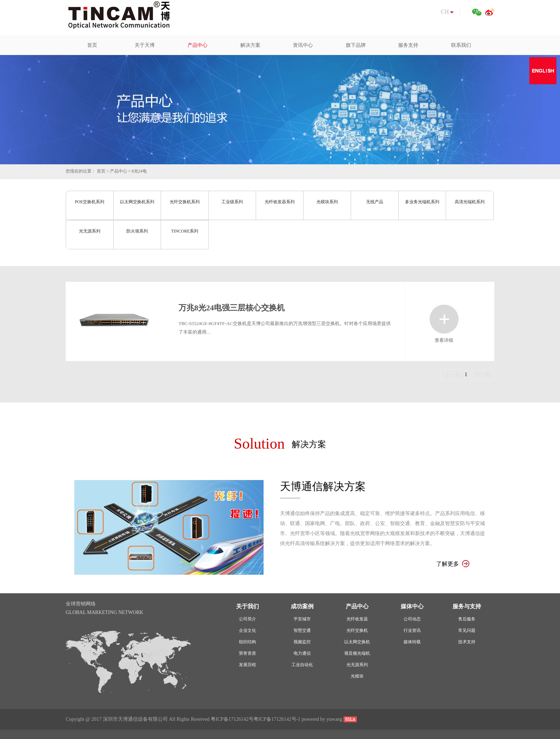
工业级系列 (232, 202)
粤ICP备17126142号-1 (277, 719)
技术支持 (467, 642)
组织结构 (247, 642)
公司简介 (247, 619)
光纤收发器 (357, 619)
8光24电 (139, 171)
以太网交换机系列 (137, 202)
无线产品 (375, 202)
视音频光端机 (357, 653)
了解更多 (453, 564)
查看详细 (444, 319)
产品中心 (119, 171)
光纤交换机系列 (185, 202)
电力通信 (302, 653)
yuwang (334, 719)
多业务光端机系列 (422, 202)
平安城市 (302, 619)
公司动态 (412, 619)
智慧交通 (302, 630)
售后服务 (467, 619)
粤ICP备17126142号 (232, 719)
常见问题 (467, 630)
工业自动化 (302, 665)
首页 (101, 171)
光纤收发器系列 (280, 202)
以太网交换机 (357, 642)
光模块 (357, 676)
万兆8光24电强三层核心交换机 (232, 308)
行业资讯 (412, 630)
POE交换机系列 (90, 202)
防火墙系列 (137, 231)
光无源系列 (90, 231)
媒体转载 (412, 642)
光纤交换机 (357, 630)
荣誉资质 (247, 653)
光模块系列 (327, 202)
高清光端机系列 (470, 202)
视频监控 (302, 642)
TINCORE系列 (185, 231)
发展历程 (247, 665)
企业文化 (247, 630)
